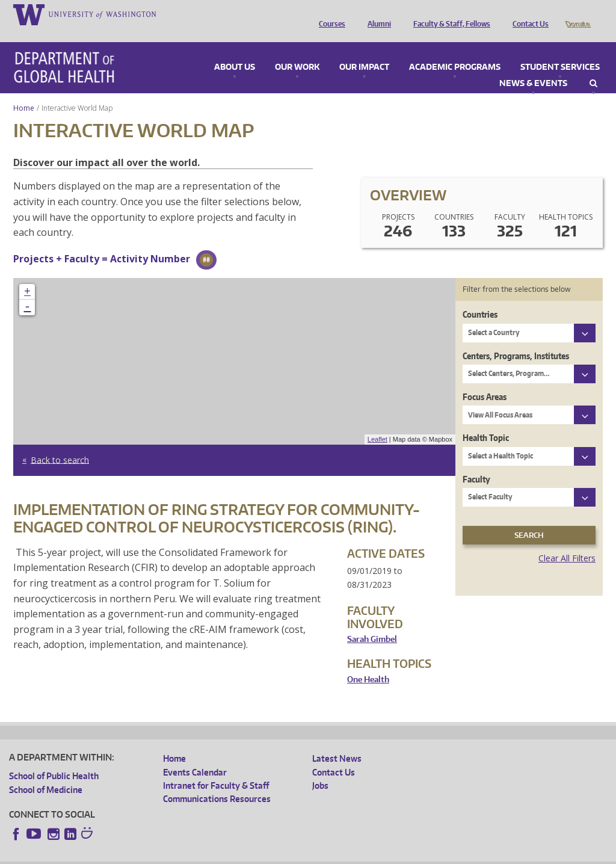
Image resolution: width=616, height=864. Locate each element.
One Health (368, 663)
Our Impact (364, 51)
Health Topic (486, 421)
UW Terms (217, 855)
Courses (329, 14)
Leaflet (377, 422)
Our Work (297, 51)
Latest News (337, 742)
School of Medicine (46, 773)
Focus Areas (485, 380)
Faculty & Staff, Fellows (449, 14)
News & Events (533, 67)
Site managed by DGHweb (289, 855)
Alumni (376, 14)
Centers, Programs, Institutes (516, 339)
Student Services (560, 51)
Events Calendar (195, 755)
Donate (577, 14)
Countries (480, 298)
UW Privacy (168, 855)
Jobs (320, 769)
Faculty (476, 462)
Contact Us (528, 14)
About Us (235, 51)
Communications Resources (217, 782)
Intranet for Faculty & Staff (216, 769)
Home (24, 91)
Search (593, 67)
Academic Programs (455, 51)
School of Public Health (54, 759)
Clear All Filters (567, 541)
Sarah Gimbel (372, 622)
